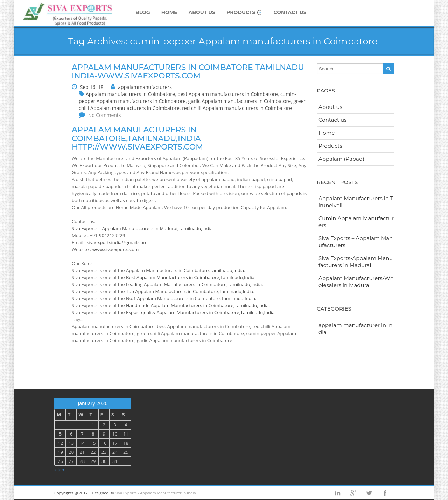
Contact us (290, 12)
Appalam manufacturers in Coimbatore (130, 94)
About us (202, 12)
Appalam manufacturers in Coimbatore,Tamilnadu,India (136, 134)
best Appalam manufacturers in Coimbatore (228, 94)
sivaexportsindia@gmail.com (117, 242)
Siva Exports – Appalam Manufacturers (356, 242)
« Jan (59, 470)
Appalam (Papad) (341, 159)
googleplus (353, 493)
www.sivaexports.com (115, 249)
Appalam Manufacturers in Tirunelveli (356, 202)
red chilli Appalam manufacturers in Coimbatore (237, 108)
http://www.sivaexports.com (137, 147)
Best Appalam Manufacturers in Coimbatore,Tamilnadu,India (190, 277)
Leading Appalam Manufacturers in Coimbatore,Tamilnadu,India (194, 284)
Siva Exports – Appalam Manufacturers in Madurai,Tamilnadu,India (142, 228)
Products (244, 12)
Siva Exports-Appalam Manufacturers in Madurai (356, 262)
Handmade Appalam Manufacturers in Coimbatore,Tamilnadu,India (197, 305)
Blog (143, 12)
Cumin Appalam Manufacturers (356, 222)
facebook (385, 493)
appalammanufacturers (145, 87)
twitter (369, 493)
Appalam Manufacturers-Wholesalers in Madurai (356, 282)
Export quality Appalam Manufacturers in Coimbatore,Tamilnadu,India (200, 312)
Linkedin (338, 493)
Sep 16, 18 (92, 87)
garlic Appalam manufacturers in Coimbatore (240, 101)
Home (169, 12)
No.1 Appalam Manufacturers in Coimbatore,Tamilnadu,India (191, 298)
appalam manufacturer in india (355, 329)
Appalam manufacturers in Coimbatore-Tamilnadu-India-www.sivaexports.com (189, 72)
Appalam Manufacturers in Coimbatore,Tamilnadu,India (185, 270)
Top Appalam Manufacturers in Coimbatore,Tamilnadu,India (190, 291)
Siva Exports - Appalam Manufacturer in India (156, 493)
